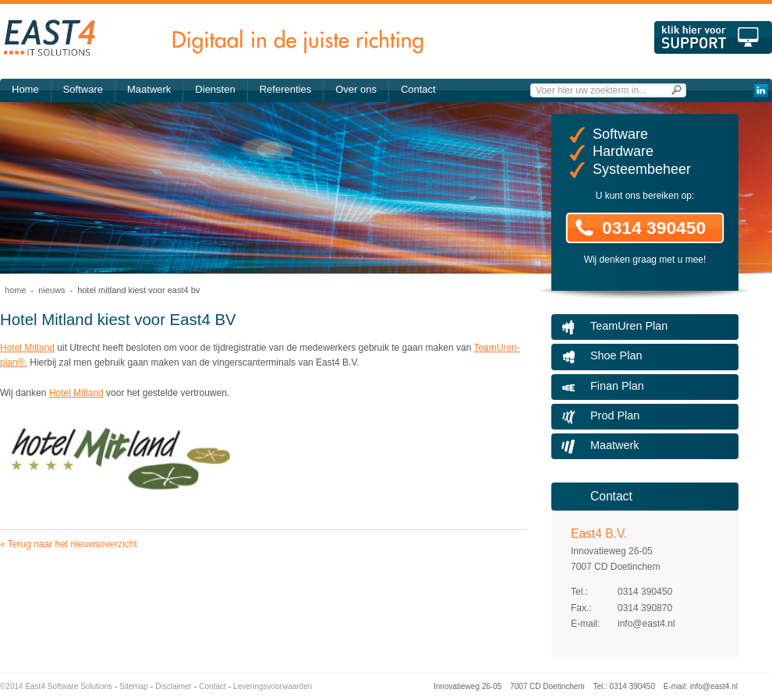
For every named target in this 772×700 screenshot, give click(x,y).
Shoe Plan (616, 355)
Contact (418, 89)
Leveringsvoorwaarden (273, 686)
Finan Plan (617, 386)
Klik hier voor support (713, 37)
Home (25, 89)
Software (83, 89)
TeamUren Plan (629, 326)
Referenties (285, 89)
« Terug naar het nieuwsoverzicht (69, 544)
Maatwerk (149, 89)
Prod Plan (615, 415)
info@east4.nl (646, 624)
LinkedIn (761, 90)
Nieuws (51, 290)
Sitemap (134, 686)
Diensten (215, 89)
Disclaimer (174, 686)
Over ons (356, 89)
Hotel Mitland (27, 348)
